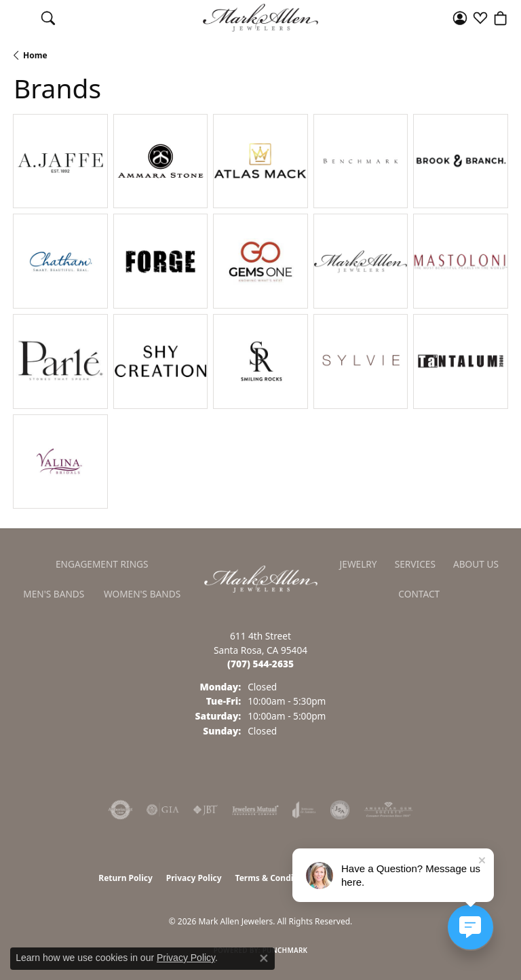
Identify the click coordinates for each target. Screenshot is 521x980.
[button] (48, 18)
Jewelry (359, 564)
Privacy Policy (194, 878)
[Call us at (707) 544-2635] (260, 664)
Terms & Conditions (275, 878)
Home (35, 55)
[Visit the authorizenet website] (120, 810)
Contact (419, 594)
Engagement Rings (102, 564)
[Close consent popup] (264, 958)
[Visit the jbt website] (206, 810)
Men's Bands (54, 594)
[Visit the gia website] (163, 810)
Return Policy (126, 878)
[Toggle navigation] (21, 18)
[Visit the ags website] (389, 810)
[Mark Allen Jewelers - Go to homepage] (261, 578)
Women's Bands (142, 594)
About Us (476, 564)
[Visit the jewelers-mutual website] (255, 810)
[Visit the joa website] (304, 810)
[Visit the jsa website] (340, 810)
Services (415, 564)
